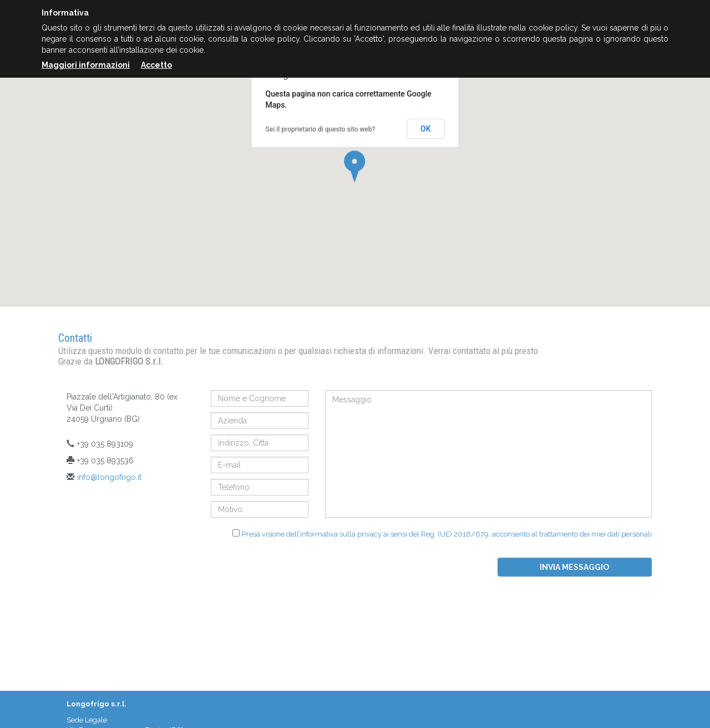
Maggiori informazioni (86, 65)
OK (426, 129)
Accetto (156, 65)
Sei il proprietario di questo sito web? (321, 129)
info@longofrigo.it (109, 477)
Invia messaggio (574, 567)
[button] (355, 166)
